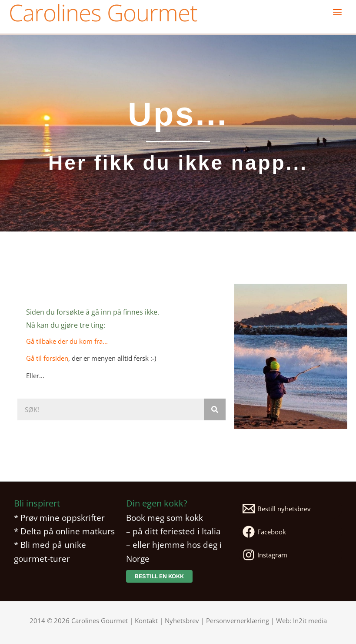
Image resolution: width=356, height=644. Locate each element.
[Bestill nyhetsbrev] (290, 509)
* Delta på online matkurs (64, 531)
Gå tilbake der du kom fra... (67, 341)
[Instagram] (290, 555)
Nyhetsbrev (182, 621)
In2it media (310, 621)
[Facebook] (290, 532)
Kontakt (146, 621)
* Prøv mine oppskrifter (59, 518)
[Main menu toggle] (337, 12)
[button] (159, 576)
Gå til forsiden (47, 358)
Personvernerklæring (238, 621)
